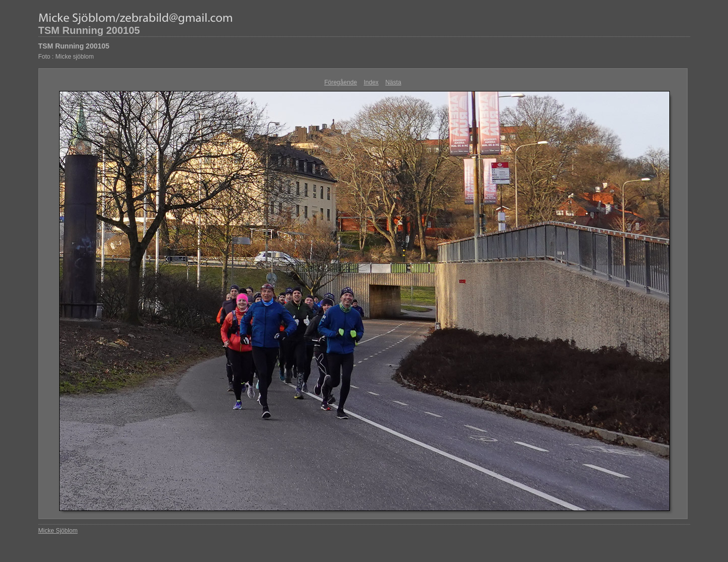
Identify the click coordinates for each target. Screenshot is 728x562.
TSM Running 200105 (89, 30)
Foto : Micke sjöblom (66, 57)
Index (371, 82)
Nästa (393, 82)
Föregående (340, 82)
